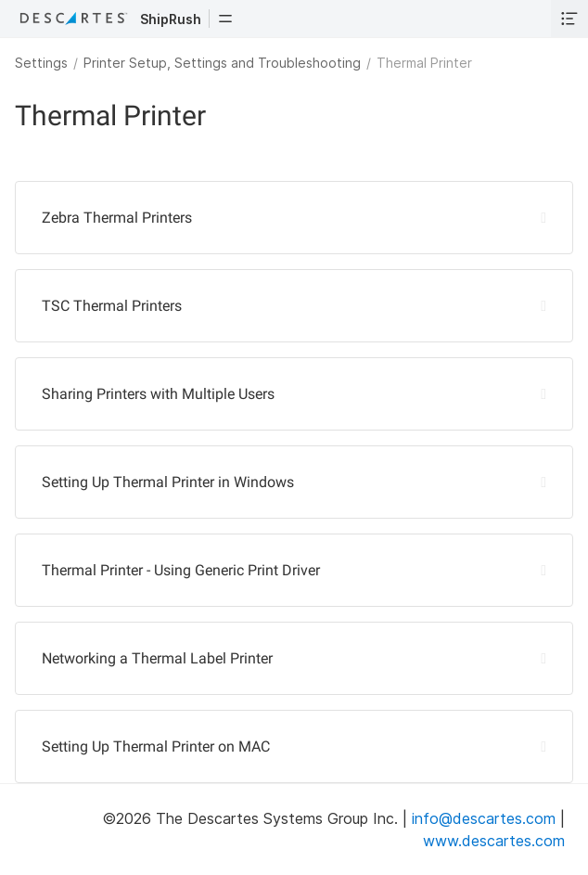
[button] (225, 19)
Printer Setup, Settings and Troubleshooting (222, 63)
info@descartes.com (484, 818)
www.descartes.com (494, 841)
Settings (41, 63)
